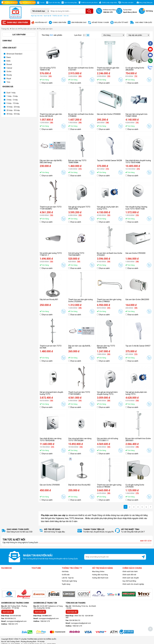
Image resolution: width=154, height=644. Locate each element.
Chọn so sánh (47, 83)
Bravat (9, 64)
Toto (8, 82)
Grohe (9, 71)
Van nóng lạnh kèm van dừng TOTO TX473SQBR (80, 439)
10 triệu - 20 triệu (13, 107)
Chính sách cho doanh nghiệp (133, 584)
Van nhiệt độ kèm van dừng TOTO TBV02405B (51, 439)
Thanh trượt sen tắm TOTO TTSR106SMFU (51, 208)
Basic (9, 57)
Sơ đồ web (66, 575)
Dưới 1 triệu (11, 93)
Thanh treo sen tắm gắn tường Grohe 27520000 (80, 300)
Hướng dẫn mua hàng (100, 575)
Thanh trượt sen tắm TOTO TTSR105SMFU (79, 393)
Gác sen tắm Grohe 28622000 (137, 299)
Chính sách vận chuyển (131, 578)
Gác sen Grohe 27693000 (50, 485)
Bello (9, 61)
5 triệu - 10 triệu (13, 103)
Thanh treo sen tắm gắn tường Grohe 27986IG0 (109, 300)
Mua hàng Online (98, 571)
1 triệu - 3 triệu (12, 96)
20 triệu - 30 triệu (13, 110)
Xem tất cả (146, 541)
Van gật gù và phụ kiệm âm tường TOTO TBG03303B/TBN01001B (136, 394)
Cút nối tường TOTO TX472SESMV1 (76, 254)
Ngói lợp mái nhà (37, 16)
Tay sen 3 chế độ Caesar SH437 (138, 346)
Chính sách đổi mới (129, 575)
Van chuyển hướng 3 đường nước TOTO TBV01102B (136, 208)
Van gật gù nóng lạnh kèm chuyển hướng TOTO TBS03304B (107, 394)
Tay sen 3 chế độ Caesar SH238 (109, 160)
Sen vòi (66, 16)
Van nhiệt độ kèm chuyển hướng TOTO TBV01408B (138, 161)
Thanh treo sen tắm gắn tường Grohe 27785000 (109, 486)
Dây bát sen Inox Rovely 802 (79, 485)
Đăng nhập (143, 3)
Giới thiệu (65, 571)
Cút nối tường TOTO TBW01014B (48, 69)
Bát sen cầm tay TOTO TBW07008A (77, 161)
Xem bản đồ (8, 612)
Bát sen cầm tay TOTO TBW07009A (106, 347)
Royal (9, 79)
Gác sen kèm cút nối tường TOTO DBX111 (107, 439)
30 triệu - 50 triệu (13, 114)
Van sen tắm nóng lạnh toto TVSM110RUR (136, 115)
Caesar (9, 68)
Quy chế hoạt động (129, 581)
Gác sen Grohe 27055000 (135, 253)
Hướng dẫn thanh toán (100, 578)
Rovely (9, 75)
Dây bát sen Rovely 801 (49, 299)
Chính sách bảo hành (130, 571)
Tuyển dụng (66, 584)
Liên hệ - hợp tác (68, 578)
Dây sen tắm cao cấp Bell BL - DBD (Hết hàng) (51, 161)
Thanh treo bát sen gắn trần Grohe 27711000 (108, 69)
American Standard (14, 54)
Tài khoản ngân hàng (69, 581)
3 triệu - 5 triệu (12, 100)
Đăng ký (150, 3)
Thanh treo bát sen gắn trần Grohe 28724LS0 (51, 115)
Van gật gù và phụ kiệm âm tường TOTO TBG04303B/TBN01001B (108, 209)
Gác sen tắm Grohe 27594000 (109, 114)
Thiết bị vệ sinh (57, 16)
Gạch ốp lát (47, 16)
